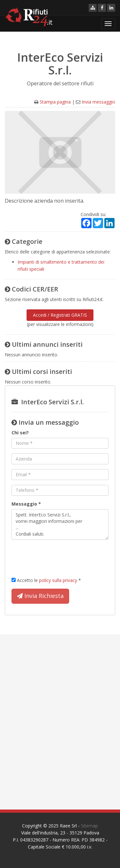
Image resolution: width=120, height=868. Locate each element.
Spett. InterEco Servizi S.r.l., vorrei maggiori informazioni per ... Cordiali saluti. (60, 524)
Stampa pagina (55, 102)
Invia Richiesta (40, 596)
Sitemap (89, 826)
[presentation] (60, 557)
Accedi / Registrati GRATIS (60, 315)
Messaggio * (26, 504)
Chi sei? (20, 433)
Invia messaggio (98, 102)
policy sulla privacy (58, 580)
